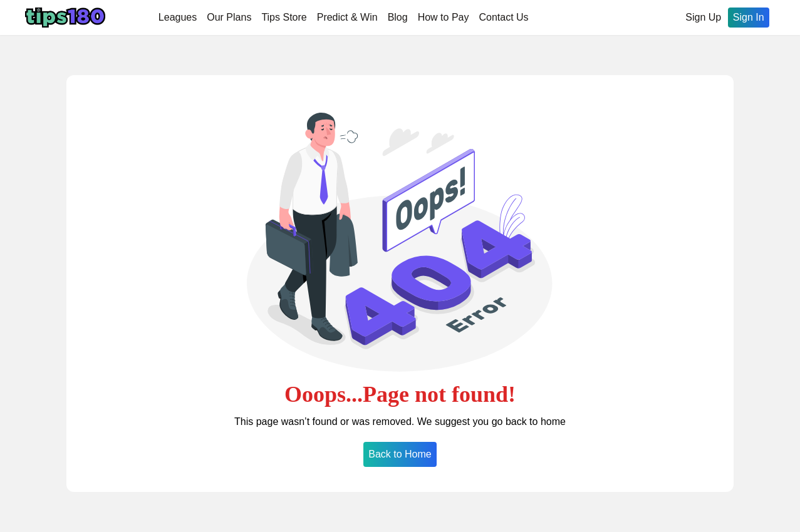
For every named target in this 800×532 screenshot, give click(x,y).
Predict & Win (347, 17)
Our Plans (229, 17)
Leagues (178, 17)
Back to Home (400, 454)
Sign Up (703, 17)
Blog (398, 17)
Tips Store (284, 17)
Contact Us (503, 17)
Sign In (749, 17)
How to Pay (444, 17)
